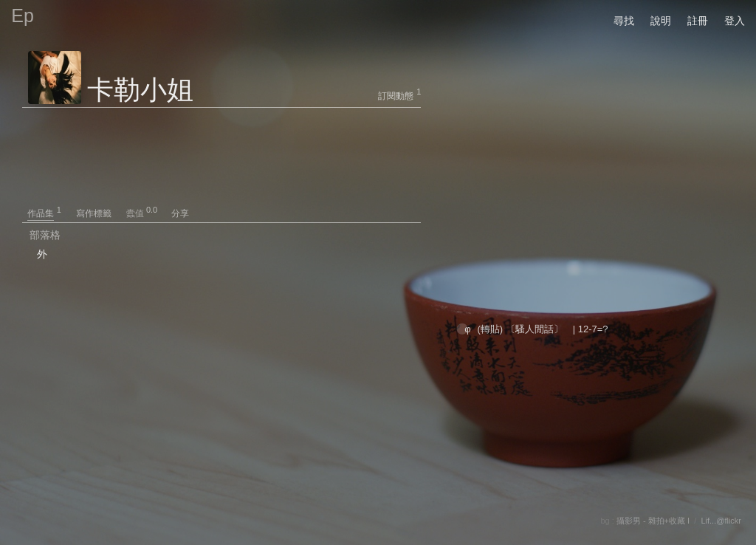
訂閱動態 (396, 96)
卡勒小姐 (140, 90)
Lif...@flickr (721, 521)
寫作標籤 (100, 213)
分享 (180, 213)
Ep (23, 16)
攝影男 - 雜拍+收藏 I (653, 521)
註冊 (698, 21)
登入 (735, 21)
